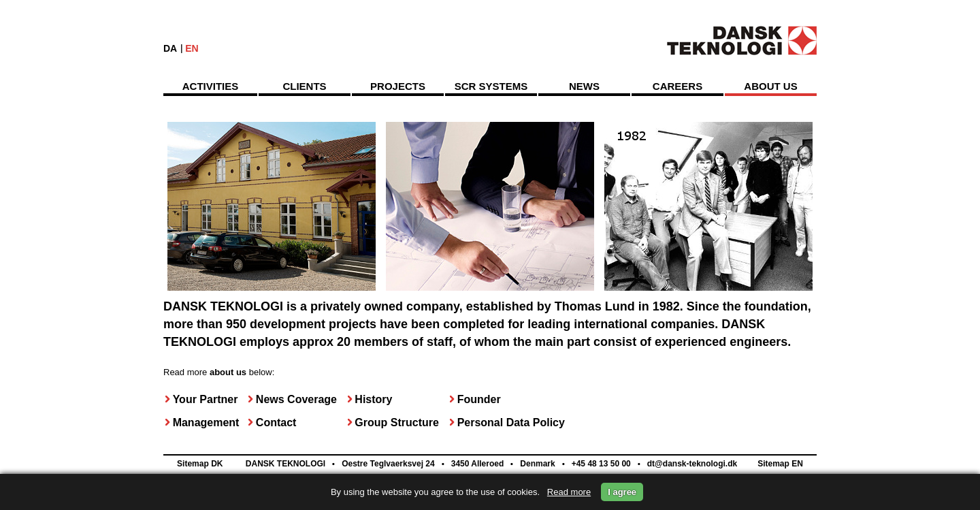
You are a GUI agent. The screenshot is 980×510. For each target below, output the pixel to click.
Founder (479, 399)
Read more (569, 492)
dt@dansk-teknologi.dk (691, 464)
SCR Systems (491, 86)
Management (206, 423)
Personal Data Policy (511, 423)
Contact (276, 423)
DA (170, 48)
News (584, 86)
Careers (677, 86)
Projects (398, 86)
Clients (304, 86)
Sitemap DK (200, 464)
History (373, 399)
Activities (211, 86)
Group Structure (397, 423)
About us (770, 86)
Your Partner (206, 399)
